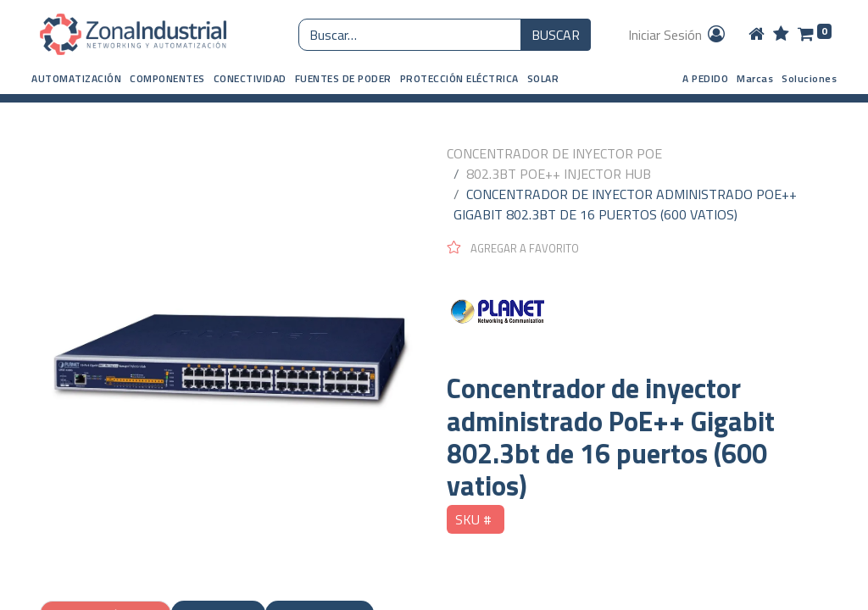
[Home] (757, 35)
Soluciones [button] (809, 78)
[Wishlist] (781, 35)
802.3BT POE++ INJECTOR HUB (559, 174)
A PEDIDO (705, 78)
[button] (76, 79)
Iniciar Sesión (678, 35)
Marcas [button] (755, 78)
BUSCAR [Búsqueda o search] (556, 35)
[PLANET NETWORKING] (637, 314)
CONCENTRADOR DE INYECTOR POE (554, 153)
